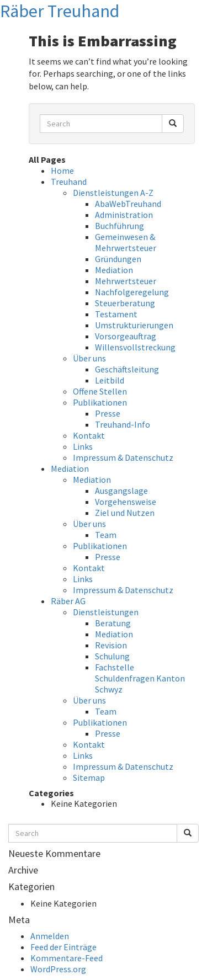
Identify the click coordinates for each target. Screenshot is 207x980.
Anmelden (50, 936)
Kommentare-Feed (67, 958)
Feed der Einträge (63, 947)
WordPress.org (58, 969)
